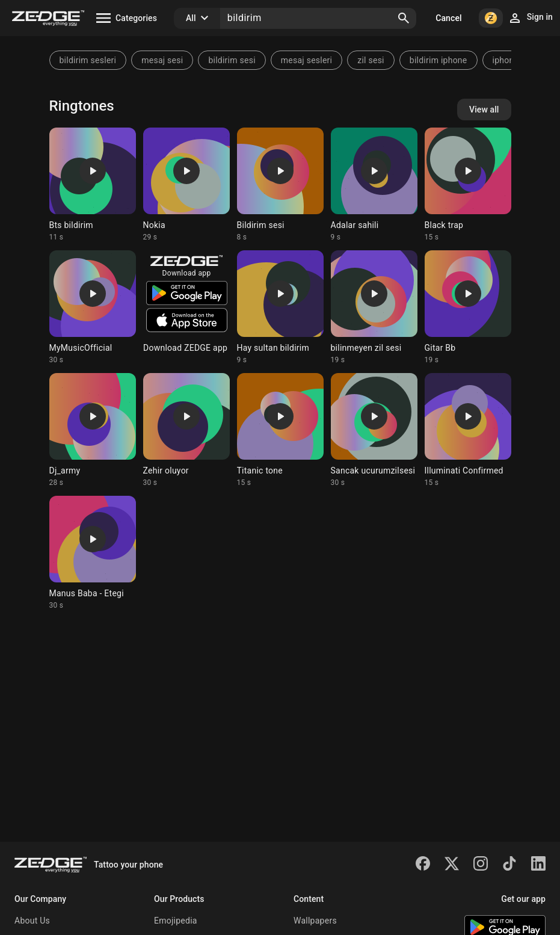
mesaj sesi (162, 60)
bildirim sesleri (88, 60)
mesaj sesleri (306, 60)
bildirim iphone (438, 60)
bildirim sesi (232, 60)
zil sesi (371, 60)
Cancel (448, 18)
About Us (32, 921)
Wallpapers (315, 921)
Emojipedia (176, 921)
